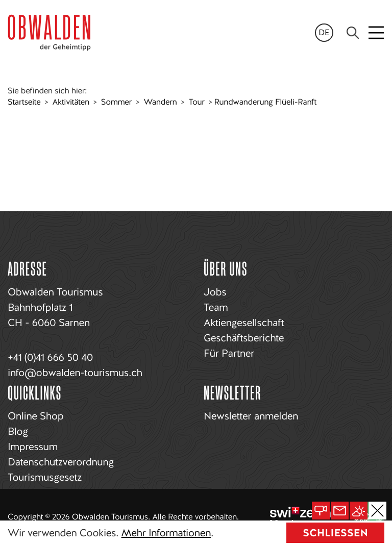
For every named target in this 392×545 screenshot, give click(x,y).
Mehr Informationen (166, 533)
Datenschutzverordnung (61, 462)
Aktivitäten (71, 102)
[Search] (353, 33)
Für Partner (229, 353)
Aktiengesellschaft (244, 323)
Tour (197, 102)
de (324, 32)
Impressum (33, 447)
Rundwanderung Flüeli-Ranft (265, 102)
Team (216, 307)
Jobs (215, 292)
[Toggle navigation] (377, 33)
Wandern (160, 102)
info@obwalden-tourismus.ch (75, 373)
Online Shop (35, 416)
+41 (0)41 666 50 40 (50, 357)
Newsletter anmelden (251, 416)
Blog (18, 431)
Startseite (24, 102)
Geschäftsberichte (244, 338)
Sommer (116, 102)
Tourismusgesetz (45, 477)
